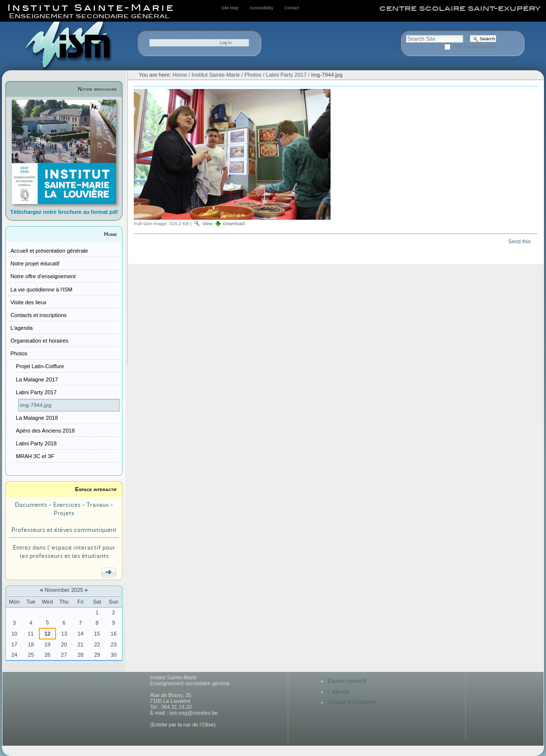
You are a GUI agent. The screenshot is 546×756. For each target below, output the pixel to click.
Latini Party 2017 (287, 75)
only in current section (475, 47)
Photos (253, 75)
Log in (226, 43)
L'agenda (338, 692)
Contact (292, 8)
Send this (519, 241)
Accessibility (261, 8)
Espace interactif (96, 489)
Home (111, 234)
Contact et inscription (352, 702)
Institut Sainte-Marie (216, 75)
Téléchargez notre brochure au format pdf (64, 212)
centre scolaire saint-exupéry (460, 8)
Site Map (230, 8)
